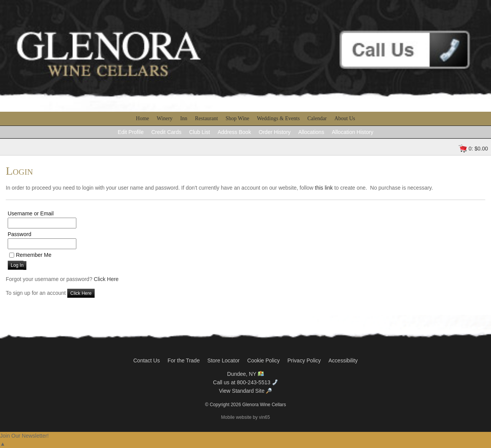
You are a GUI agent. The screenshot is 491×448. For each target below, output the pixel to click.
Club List (199, 132)
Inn (184, 118)
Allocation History (353, 132)
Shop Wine (237, 118)
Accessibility (343, 360)
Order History (274, 132)
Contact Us (146, 360)
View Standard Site (246, 391)
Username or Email (31, 213)
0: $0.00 (478, 149)
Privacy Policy (304, 360)
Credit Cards (166, 132)
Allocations (311, 132)
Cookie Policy (264, 360)
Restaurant (206, 118)
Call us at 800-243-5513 (245, 382)
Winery (164, 118)
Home (142, 118)
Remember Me (34, 255)
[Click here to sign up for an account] (81, 293)
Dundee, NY (245, 374)
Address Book (234, 132)
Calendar (317, 118)
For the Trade (184, 360)
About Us (345, 118)
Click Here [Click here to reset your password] (106, 279)
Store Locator (224, 360)
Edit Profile (131, 132)
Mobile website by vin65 (245, 417)
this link (324, 188)
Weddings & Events (278, 118)
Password (19, 234)
